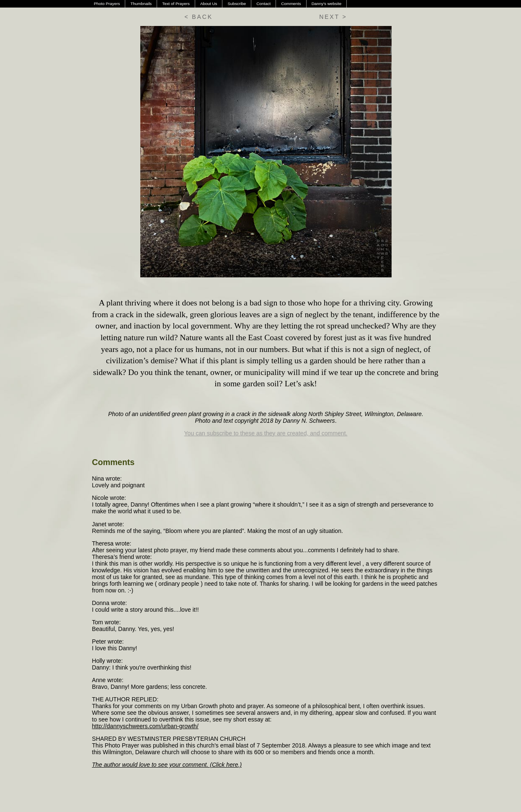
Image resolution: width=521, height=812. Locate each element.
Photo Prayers (107, 4)
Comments (291, 4)
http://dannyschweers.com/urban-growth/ (145, 726)
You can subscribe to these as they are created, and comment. (266, 433)
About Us (209, 4)
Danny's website (326, 4)
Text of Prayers (176, 4)
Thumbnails (141, 4)
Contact (263, 4)
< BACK (199, 17)
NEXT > (333, 17)
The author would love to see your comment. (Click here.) (167, 765)
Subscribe (237, 4)
